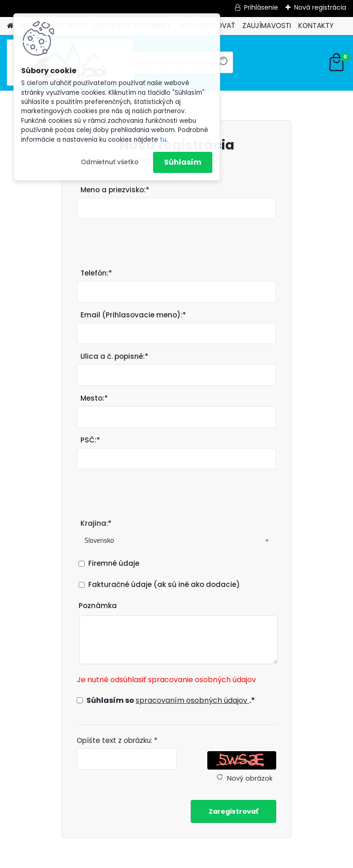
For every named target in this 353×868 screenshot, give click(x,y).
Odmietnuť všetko (110, 162)
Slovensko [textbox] (99, 540)
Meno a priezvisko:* (115, 190)
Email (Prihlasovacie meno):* (133, 315)
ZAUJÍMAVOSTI (267, 26)
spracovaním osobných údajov (192, 700)
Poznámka (98, 606)
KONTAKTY (316, 26)
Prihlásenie (261, 7)
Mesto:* (94, 398)
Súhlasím (183, 162)
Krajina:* (96, 523)
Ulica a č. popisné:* (114, 356)
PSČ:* (90, 440)
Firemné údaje (114, 563)
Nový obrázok (250, 778)
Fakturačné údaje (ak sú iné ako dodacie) (164, 584)
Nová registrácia (320, 7)
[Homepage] (10, 26)
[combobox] (176, 540)
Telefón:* (96, 273)
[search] (222, 66)
